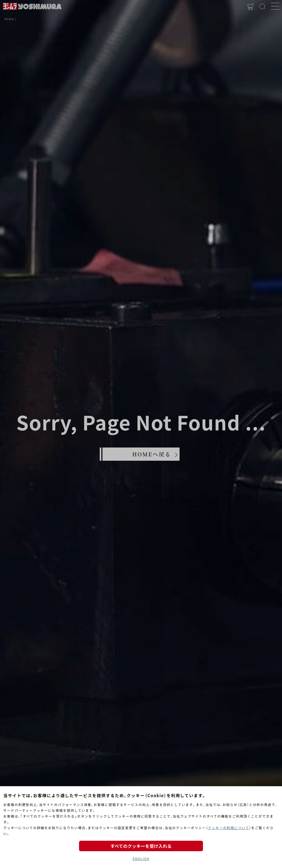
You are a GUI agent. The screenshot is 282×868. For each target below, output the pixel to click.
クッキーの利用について (228, 828)
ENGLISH (141, 858)
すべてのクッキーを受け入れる (141, 846)
